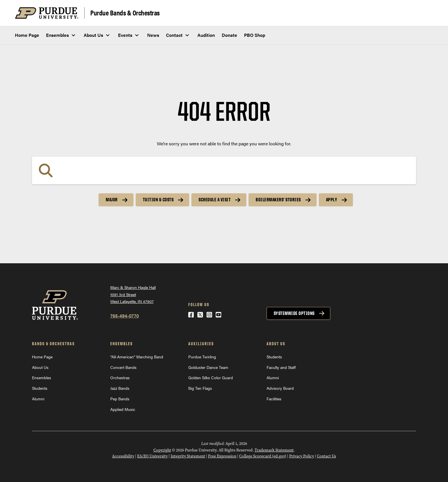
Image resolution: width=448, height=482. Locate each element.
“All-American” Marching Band (137, 357)
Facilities (274, 399)
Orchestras (120, 377)
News (153, 35)
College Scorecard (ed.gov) (263, 456)
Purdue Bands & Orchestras (125, 12)
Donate (229, 35)
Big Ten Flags (200, 388)
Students (40, 388)
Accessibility (123, 456)
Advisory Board (280, 388)
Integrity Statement (188, 456)
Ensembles (57, 35)
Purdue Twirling (202, 357)
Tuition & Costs (158, 200)
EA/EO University (152, 456)
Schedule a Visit (215, 200)
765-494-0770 (125, 316)
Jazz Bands (120, 388)
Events (125, 35)
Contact (174, 35)
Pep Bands (120, 399)
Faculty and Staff (281, 367)
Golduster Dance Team (208, 367)
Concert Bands (123, 367)
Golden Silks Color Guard (211, 377)
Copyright (162, 450)
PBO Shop (255, 35)
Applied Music (123, 409)
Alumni (38, 399)
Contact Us (326, 456)
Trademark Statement (274, 450)
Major (112, 200)
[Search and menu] (426, 13)
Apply (332, 200)
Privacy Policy (302, 456)
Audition (206, 35)
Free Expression (222, 456)
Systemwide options (294, 313)
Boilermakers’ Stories (278, 200)
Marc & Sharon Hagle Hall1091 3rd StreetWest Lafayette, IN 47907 (133, 294)
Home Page (27, 35)
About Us (93, 35)
